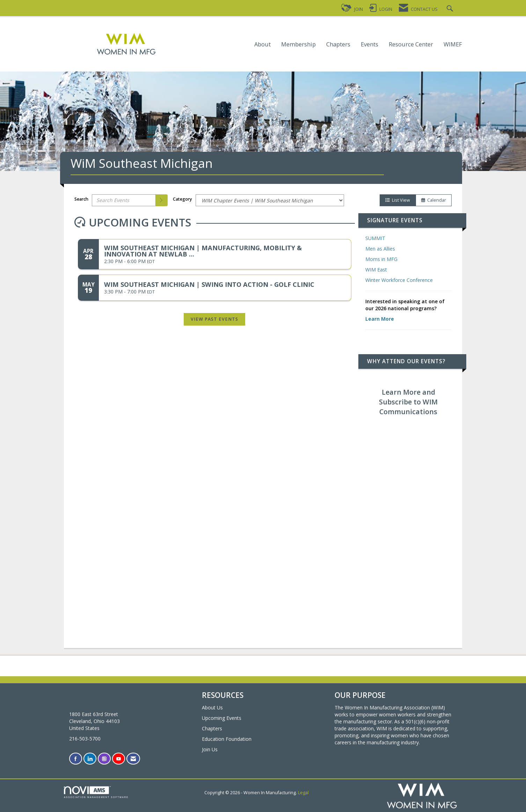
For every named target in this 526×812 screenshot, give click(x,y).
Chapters (338, 44)
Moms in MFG (381, 259)
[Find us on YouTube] (119, 759)
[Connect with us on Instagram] (104, 759)
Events (370, 44)
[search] (162, 200)
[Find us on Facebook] (76, 759)
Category (182, 199)
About (262, 44)
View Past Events (214, 319)
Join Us (210, 749)
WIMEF (453, 44)
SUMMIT (375, 238)
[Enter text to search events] (124, 200)
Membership (298, 44)
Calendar (434, 200)
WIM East (376, 270)
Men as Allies (380, 249)
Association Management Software (96, 792)
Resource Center (411, 44)
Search (81, 199)
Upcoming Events (222, 718)
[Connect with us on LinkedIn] (90, 759)
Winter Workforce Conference (399, 280)
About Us (212, 707)
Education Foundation (227, 739)
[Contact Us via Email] (133, 759)
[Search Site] (451, 9)
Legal (303, 793)
